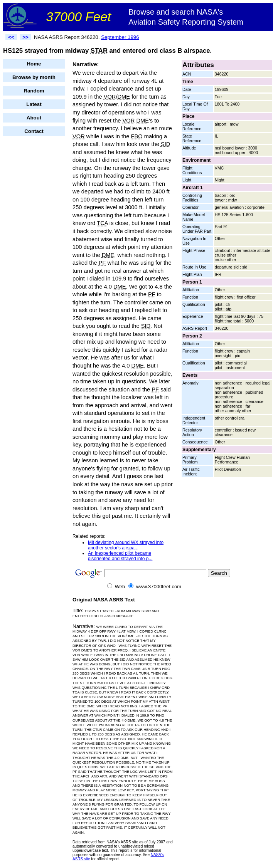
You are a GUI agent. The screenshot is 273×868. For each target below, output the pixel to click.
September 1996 (120, 37)
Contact (34, 131)
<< (11, 37)
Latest (34, 104)
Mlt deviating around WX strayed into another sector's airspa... (126, 545)
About (34, 118)
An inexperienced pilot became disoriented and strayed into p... (120, 556)
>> (25, 37)
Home (34, 64)
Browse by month (34, 77)
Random (34, 91)
